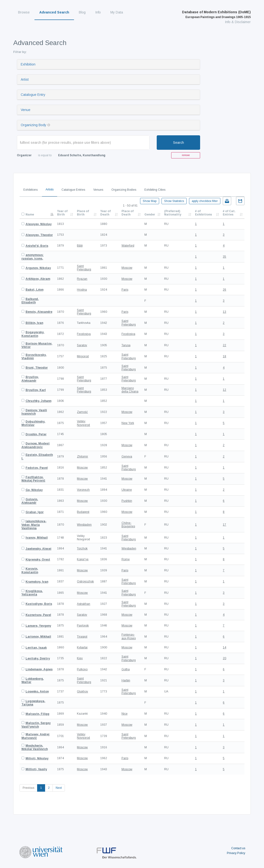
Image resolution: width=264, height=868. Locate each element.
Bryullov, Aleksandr (30, 379)
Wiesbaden (84, 525)
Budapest (83, 512)
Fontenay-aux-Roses (129, 636)
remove (186, 155)
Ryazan (82, 279)
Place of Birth (83, 213)
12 (224, 390)
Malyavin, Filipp (37, 714)
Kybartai (82, 647)
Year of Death (105, 213)
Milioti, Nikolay (37, 758)
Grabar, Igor (35, 512)
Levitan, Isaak (36, 648)
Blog (82, 12)
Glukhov (82, 692)
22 (224, 345)
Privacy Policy (236, 853)
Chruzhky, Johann (38, 401)
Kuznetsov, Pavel (38, 615)
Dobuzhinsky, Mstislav (33, 423)
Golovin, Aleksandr (30, 501)
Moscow (127, 268)
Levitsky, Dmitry (38, 659)
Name (30, 215)
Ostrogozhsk (85, 581)
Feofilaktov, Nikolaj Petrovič (33, 479)
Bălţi (80, 246)
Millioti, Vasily (36, 769)
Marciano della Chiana (130, 390)
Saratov (82, 345)
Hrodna (82, 290)
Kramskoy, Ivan (37, 582)
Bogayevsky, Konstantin (33, 334)
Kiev (80, 658)
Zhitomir (82, 457)
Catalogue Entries (73, 190)
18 (224, 356)
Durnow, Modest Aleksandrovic (36, 445)
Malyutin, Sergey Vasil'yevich (36, 725)
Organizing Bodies (124, 190)
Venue (26, 110)
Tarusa (126, 345)
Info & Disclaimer (238, 22)
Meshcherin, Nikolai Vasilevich (35, 747)
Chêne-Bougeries (128, 525)
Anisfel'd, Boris (37, 246)
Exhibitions (30, 190)
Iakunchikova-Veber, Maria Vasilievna (34, 525)
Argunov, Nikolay (38, 268)
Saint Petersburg (84, 268)
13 (224, 312)
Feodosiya (84, 334)
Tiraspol (82, 637)
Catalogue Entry (33, 95)
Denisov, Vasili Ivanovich (34, 412)
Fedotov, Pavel (37, 468)
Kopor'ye (83, 559)
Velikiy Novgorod (83, 423)
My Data (117, 12)
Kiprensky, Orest (38, 560)
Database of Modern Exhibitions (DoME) (216, 14)
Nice (125, 714)
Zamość (82, 412)
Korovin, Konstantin (30, 570)
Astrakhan (84, 604)
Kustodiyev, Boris (39, 604)
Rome (126, 559)
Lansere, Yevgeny (38, 626)
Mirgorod (83, 356)
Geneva (127, 457)
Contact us (238, 848)
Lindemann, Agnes (39, 669)
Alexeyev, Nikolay (39, 224)
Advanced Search (54, 12)
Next (59, 788)
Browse (24, 12)
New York (128, 423)
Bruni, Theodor (37, 368)
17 (224, 525)
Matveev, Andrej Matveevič (35, 736)
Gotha (126, 669)
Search (179, 143)
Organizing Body (34, 125)
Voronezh (83, 490)
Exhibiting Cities (155, 190)
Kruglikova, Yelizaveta (32, 593)
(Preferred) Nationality (173, 213)
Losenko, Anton (37, 692)
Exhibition (28, 64)
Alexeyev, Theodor (39, 235)
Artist (25, 79)
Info (98, 12)
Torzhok (82, 548)
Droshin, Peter (36, 434)
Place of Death (128, 213)
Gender (150, 215)
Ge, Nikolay (34, 490)
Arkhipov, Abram (38, 279)
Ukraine (127, 490)
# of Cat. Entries (229, 213)
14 (224, 647)
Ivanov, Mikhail (37, 538)
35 (224, 257)
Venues (98, 190)
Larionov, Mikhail (38, 637)
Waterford (128, 246)
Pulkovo (82, 669)
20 (224, 658)
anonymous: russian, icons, (33, 257)
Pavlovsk (83, 626)
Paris (125, 290)
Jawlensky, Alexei (38, 549)
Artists (50, 189)
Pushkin (127, 501)
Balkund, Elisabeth (30, 301)
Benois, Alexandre (39, 312)
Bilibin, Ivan (34, 323)
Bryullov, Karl (36, 390)
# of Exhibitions (203, 213)
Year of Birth (62, 213)
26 (224, 290)
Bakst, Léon (34, 290)
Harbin (126, 680)
